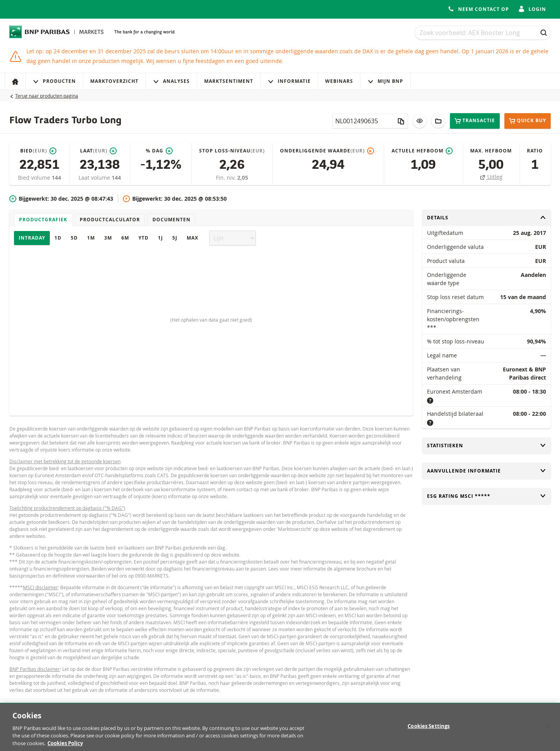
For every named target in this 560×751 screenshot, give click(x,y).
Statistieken (486, 446)
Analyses (171, 81)
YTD (143, 238)
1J (160, 238)
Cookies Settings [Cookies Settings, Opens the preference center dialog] (429, 730)
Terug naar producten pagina (47, 96)
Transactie (475, 121)
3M (108, 238)
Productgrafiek (43, 220)
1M (91, 238)
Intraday (32, 238)
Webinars (339, 81)
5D (74, 238)
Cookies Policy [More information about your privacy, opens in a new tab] (65, 747)
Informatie (289, 81)
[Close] (548, 730)
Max (192, 238)
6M (125, 238)
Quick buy (528, 121)
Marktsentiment (229, 81)
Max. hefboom (491, 151)
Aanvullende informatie (486, 471)
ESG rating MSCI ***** (486, 496)
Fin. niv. (227, 178)
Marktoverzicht (114, 81)
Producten (54, 81)
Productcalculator (110, 220)
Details (486, 218)
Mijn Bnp (385, 81)
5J (175, 238)
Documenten (171, 220)
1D (58, 238)
